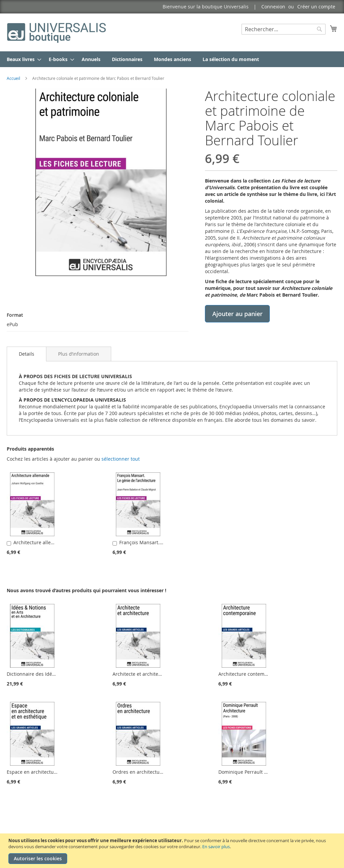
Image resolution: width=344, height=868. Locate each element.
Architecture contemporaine (250, 674)
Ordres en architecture (138, 772)
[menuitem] (22, 59)
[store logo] (57, 32)
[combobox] (284, 29)
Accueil (13, 78)
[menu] (172, 59)
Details (27, 354)
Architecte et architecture (141, 674)
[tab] (27, 354)
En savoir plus (216, 847)
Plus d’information (79, 354)
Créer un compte (316, 7)
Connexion (273, 7)
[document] (173, 851)
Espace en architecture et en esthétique (52, 772)
